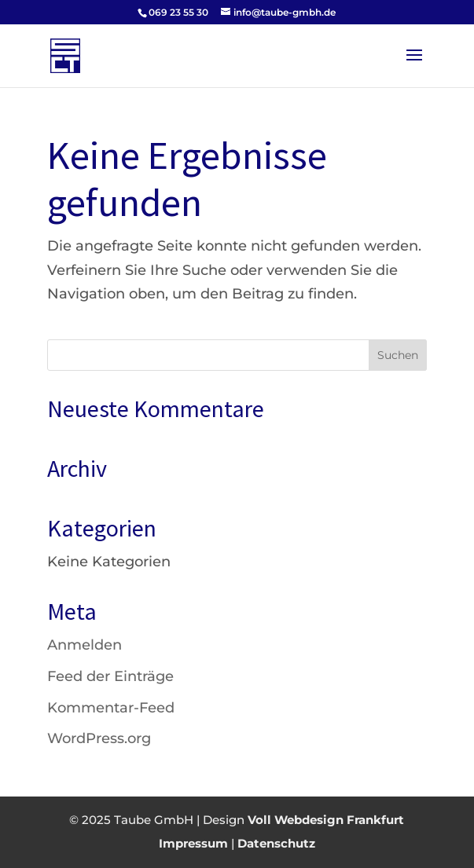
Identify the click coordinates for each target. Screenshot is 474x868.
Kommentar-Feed (111, 708)
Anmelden (85, 645)
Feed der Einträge (110, 676)
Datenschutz (276, 843)
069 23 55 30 (178, 12)
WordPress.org (99, 738)
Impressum (193, 843)
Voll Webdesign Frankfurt (326, 820)
